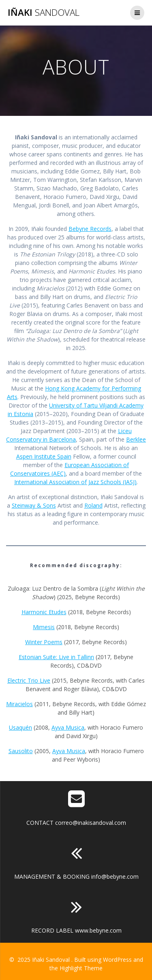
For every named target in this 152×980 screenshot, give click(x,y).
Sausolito (21, 751)
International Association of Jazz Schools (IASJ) (75, 482)
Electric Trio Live (29, 680)
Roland (93, 505)
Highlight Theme (81, 968)
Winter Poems (44, 642)
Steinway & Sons (34, 505)
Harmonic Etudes (44, 612)
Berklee (136, 439)
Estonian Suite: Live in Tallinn (56, 657)
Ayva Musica (68, 727)
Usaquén (20, 727)
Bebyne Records (90, 229)
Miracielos (19, 704)
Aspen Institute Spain (44, 456)
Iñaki (44, 13)
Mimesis (44, 627)
